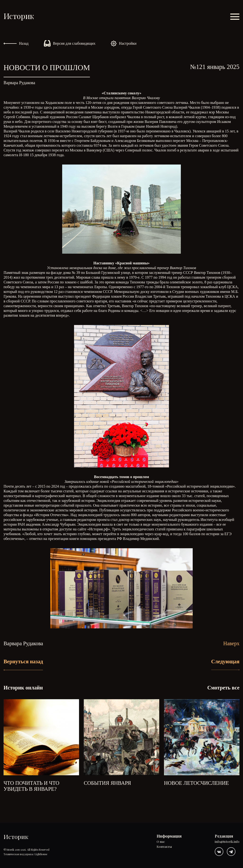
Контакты (164, 847)
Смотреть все (223, 688)
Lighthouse (41, 854)
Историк (19, 16)
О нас (161, 842)
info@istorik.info (227, 842)
